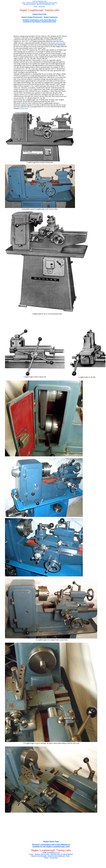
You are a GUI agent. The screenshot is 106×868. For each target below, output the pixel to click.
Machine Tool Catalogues (44, 4)
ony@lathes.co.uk (42, 1)
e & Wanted (54, 3)
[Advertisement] (42, 29)
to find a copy (24, 108)
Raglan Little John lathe (58, 43)
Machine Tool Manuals (30, 4)
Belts (53, 4)
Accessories (42, 6)
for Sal (49, 3)
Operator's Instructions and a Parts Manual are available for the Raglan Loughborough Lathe (39, 21)
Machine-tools (43, 3)
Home (24, 3)
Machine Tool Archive (32, 3)
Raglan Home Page (39, 14)
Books (36, 6)
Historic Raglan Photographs (32, 17)
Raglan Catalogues (51, 17)
